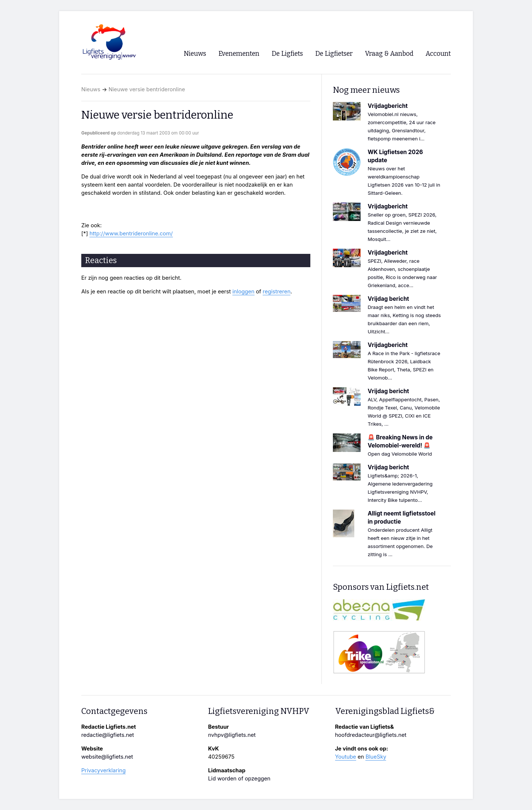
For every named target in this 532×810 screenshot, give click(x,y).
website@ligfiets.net (107, 757)
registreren (277, 292)
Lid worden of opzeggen (239, 779)
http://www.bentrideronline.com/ (131, 234)
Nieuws (91, 89)
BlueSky (376, 757)
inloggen (243, 292)
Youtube (346, 757)
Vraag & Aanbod (389, 54)
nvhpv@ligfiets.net (232, 735)
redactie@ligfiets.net (108, 735)
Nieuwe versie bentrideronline (147, 89)
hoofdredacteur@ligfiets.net (371, 735)
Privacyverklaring (103, 770)
